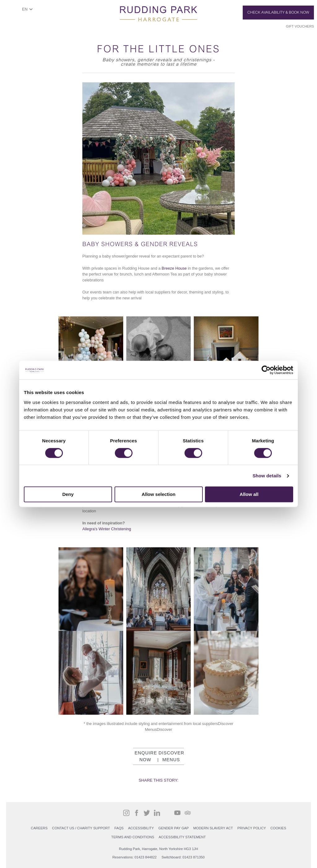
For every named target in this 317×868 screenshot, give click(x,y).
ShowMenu (11, 11)
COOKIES (278, 828)
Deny (68, 495)
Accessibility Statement (182, 837)
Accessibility (141, 828)
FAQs (119, 828)
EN (25, 9)
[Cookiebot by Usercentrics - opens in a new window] (266, 370)
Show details (267, 476)
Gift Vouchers (300, 26)
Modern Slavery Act (213, 828)
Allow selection (158, 495)
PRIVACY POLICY (252, 828)
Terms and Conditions (133, 837)
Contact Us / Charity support (81, 828)
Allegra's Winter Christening (107, 529)
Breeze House (174, 268)
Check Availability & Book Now (278, 12)
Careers (39, 828)
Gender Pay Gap (174, 828)
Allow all (249, 495)
